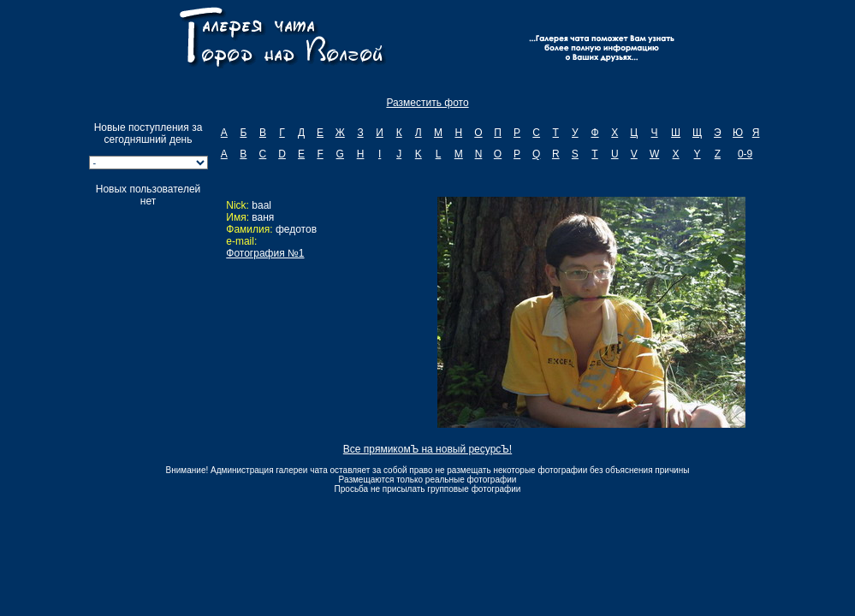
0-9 (745, 154)
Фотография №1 (265, 253)
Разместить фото (427, 103)
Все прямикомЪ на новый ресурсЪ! (427, 449)
